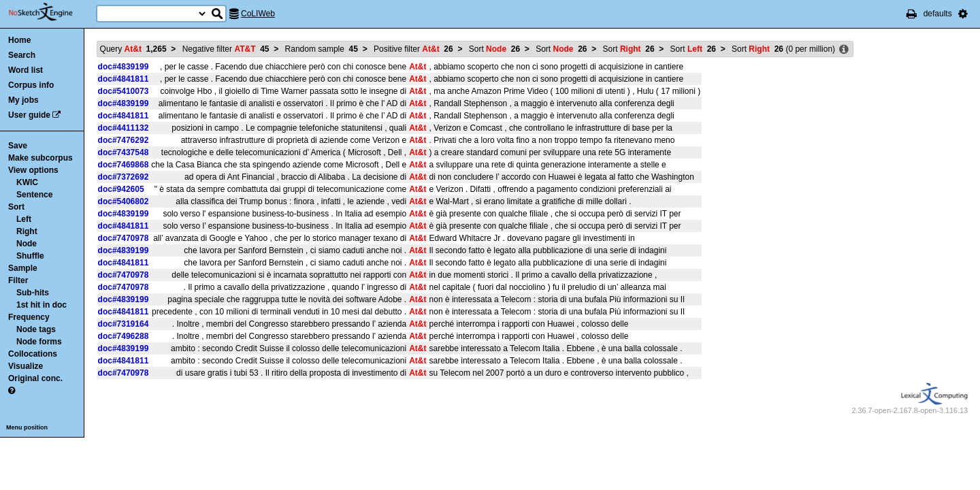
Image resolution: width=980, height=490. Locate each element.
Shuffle (30, 256)
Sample (23, 268)
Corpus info (31, 85)
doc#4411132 (124, 128)
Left (24, 219)
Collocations (33, 354)
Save (18, 146)
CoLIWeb (258, 14)
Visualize (26, 366)
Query (133, 49)
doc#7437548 (124, 152)
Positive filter (413, 49)
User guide (29, 115)
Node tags (36, 329)
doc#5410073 (124, 91)
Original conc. (35, 378)
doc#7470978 (124, 238)
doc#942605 (121, 189)
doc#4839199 (124, 67)
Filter (18, 280)
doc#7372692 (124, 177)
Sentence (34, 195)
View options (33, 170)
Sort (16, 207)
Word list (26, 70)
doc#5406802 (124, 201)
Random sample (322, 49)
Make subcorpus (40, 158)
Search (22, 55)
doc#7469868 (124, 165)
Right (27, 231)
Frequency (29, 317)
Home (19, 40)
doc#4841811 (124, 79)
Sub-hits (33, 293)
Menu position (27, 427)
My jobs (23, 100)
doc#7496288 (124, 336)
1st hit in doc (42, 305)
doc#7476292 (124, 140)
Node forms (39, 342)
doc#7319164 (124, 324)
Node (27, 244)
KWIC (27, 182)
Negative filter (226, 49)
